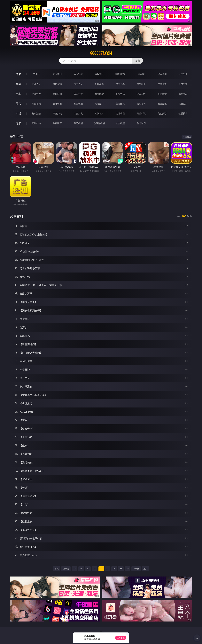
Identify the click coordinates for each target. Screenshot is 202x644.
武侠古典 (99, 113)
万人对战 (78, 74)
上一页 (66, 569)
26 (128, 569)
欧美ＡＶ (78, 84)
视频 (19, 84)
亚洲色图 (57, 104)
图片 (19, 104)
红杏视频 (120, 123)
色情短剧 (141, 123)
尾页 (145, 569)
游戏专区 (99, 74)
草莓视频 (78, 123)
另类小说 (141, 113)
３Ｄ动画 (99, 84)
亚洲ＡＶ (36, 84)
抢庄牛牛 (183, 74)
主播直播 (162, 84)
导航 (19, 123)
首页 (57, 569)
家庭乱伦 (57, 113)
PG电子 (36, 74)
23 (107, 569)
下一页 (136, 569)
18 (74, 569)
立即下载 (121, 638)
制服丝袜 (120, 94)
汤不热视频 (99, 123)
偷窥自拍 (36, 104)
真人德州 (57, 74)
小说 (19, 113)
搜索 (137, 61)
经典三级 (141, 94)
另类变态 (183, 94)
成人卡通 (78, 94)
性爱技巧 (183, 113)
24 (114, 569)
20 (88, 569)
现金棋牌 (162, 74)
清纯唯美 (141, 104)
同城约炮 (36, 123)
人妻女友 (78, 113)
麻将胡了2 (120, 74)
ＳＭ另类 (183, 84)
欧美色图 (78, 104)
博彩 (19, 74)
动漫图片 (99, 104)
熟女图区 (162, 104)
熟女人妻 (120, 84)
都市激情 (36, 113)
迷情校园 (120, 113)
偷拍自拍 (57, 94)
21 (95, 569)
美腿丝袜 (120, 104)
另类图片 (183, 104)
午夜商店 (57, 123)
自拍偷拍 (57, 84)
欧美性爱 (99, 94)
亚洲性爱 (36, 94)
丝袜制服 (141, 84)
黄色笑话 (162, 113)
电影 (19, 94)
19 (81, 569)
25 (121, 569)
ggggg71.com (101, 53)
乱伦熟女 (162, 94)
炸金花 (141, 74)
